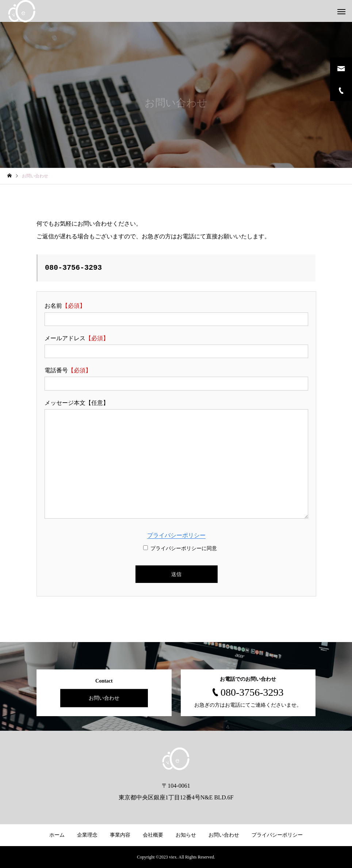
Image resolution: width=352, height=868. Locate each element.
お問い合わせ (104, 698)
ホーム (57, 835)
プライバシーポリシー (176, 535)
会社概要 (153, 835)
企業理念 (87, 835)
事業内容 (120, 835)
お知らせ (186, 835)
